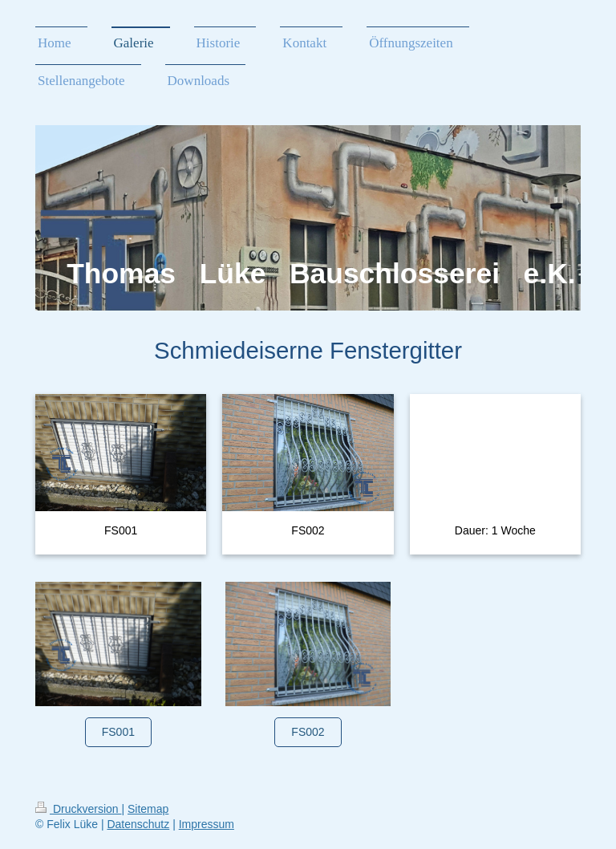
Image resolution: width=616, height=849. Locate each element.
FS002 (308, 732)
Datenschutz (138, 824)
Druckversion (78, 809)
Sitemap (148, 809)
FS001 (118, 732)
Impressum (207, 824)
